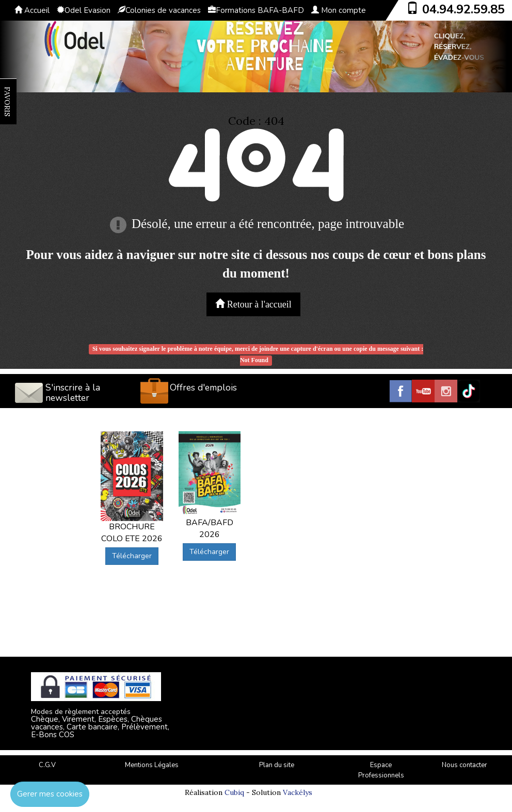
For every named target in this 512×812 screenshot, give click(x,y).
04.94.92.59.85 (463, 9)
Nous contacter (465, 765)
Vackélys (298, 792)
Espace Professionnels (381, 770)
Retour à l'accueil (253, 304)
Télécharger (132, 556)
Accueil (32, 10)
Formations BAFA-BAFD (256, 10)
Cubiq (234, 792)
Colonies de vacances (159, 10)
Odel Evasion (84, 10)
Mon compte (339, 10)
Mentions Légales (152, 765)
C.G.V (47, 765)
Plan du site (277, 765)
